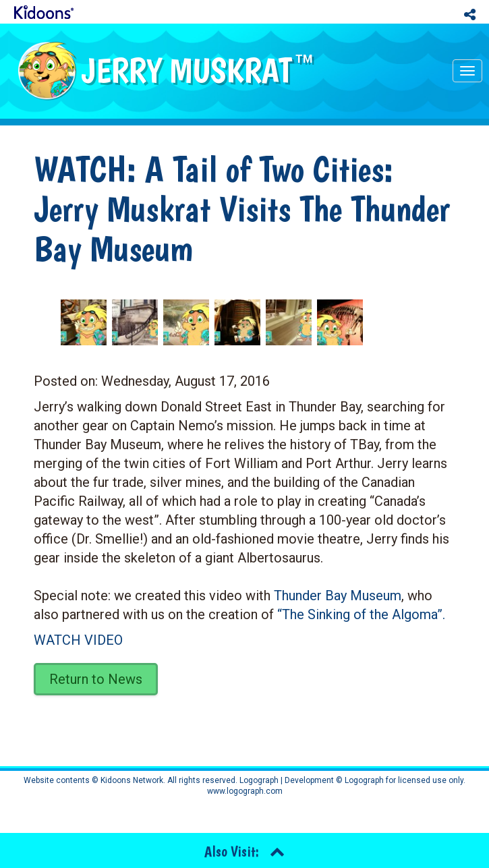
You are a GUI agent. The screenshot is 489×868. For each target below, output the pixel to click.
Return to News (96, 679)
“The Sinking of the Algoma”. (361, 614)
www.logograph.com (245, 791)
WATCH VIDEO (78, 640)
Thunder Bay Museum (338, 596)
